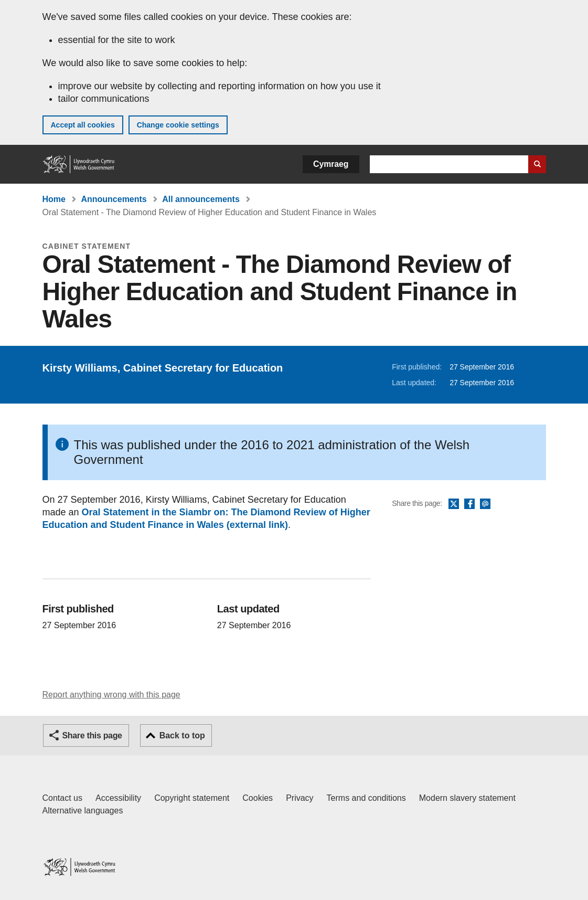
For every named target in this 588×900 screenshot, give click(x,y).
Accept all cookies (83, 125)
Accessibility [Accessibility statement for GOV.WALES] (118, 798)
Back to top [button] (182, 735)
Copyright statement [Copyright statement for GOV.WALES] (192, 798)
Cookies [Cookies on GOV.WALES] (258, 798)
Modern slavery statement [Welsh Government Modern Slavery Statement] (467, 798)
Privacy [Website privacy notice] (300, 798)
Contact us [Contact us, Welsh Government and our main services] (62, 798)
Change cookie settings (178, 125)
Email (485, 504)
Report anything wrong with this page (111, 695)
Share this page (92, 735)
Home (54, 199)
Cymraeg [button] (331, 164)
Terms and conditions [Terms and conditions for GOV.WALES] (366, 798)
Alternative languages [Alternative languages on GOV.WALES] (83, 811)
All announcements (201, 199)
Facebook (469, 504)
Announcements (114, 199)
